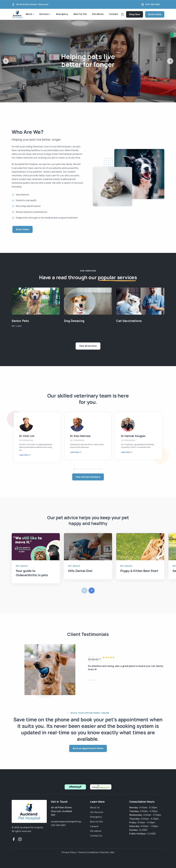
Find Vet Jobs (107, 852)
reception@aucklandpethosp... (67, 821)
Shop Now (135, 14)
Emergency (62, 14)
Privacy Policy (69, 852)
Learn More (24, 455)
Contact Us (96, 836)
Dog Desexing (74, 321)
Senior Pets (20, 321)
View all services (88, 346)
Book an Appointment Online (88, 748)
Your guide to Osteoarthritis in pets (32, 573)
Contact (114, 14)
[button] (6, 61)
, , (62, 811)
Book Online (155, 14)
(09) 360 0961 (153, 4)
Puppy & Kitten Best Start (139, 571)
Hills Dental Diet (80, 571)
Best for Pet (80, 14)
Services (44, 14)
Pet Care (17, 326)
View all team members (88, 477)
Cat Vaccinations (129, 321)
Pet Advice (98, 14)
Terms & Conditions (88, 852)
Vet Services (97, 812)
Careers (94, 826)
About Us (95, 807)
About (29, 14)
